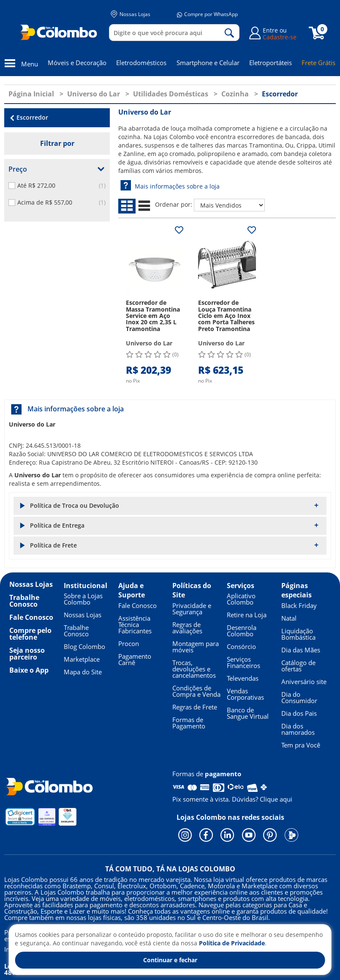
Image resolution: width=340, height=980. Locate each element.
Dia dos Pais (299, 713)
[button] (170, 506)
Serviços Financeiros (243, 662)
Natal (289, 618)
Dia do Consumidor (299, 697)
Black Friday (299, 605)
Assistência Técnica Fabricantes (135, 624)
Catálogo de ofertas (298, 666)
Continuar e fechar (170, 960)
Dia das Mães (301, 650)
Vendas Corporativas (245, 694)
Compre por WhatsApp (207, 14)
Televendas (243, 678)
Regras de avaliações (187, 628)
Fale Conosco (31, 617)
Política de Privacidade (232, 943)
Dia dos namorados (298, 729)
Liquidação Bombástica (298, 634)
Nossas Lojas (131, 14)
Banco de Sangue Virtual (248, 713)
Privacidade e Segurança (192, 609)
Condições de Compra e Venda (196, 691)
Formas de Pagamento (189, 723)
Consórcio (241, 646)
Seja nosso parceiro (27, 654)
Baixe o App (29, 670)
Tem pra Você (301, 745)
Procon (129, 643)
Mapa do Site (83, 672)
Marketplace (82, 659)
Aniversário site (304, 682)
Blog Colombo (84, 646)
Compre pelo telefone (30, 634)
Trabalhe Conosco (24, 601)
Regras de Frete (195, 707)
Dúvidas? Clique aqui (262, 799)
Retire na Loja (247, 615)
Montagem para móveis (196, 647)
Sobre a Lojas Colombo (83, 599)
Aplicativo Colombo (241, 599)
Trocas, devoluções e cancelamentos (194, 669)
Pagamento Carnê (135, 659)
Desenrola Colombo (242, 631)
